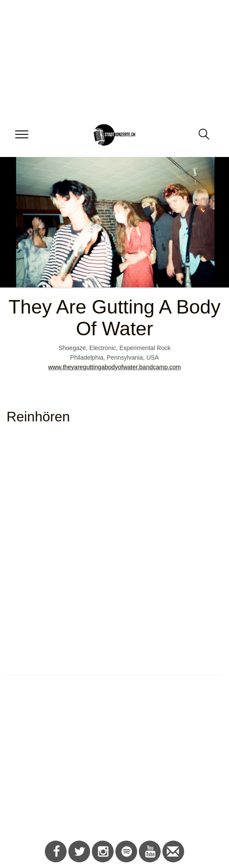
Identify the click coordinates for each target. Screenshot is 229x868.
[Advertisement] (111, 762)
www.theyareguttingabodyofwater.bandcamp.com (114, 367)
